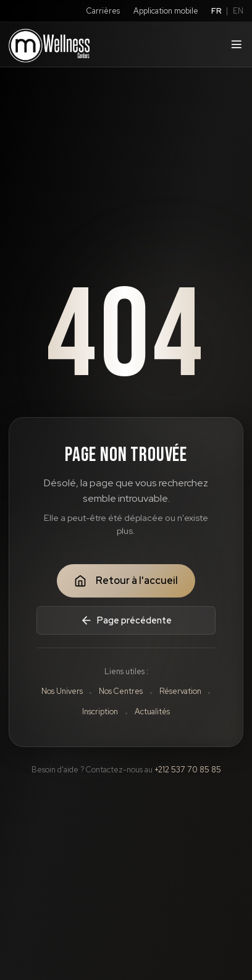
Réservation (180, 691)
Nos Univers (62, 691)
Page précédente (126, 620)
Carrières (103, 11)
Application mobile (166, 11)
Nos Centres (121, 691)
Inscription (100, 712)
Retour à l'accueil (126, 581)
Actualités (152, 712)
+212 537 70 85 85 (188, 770)
